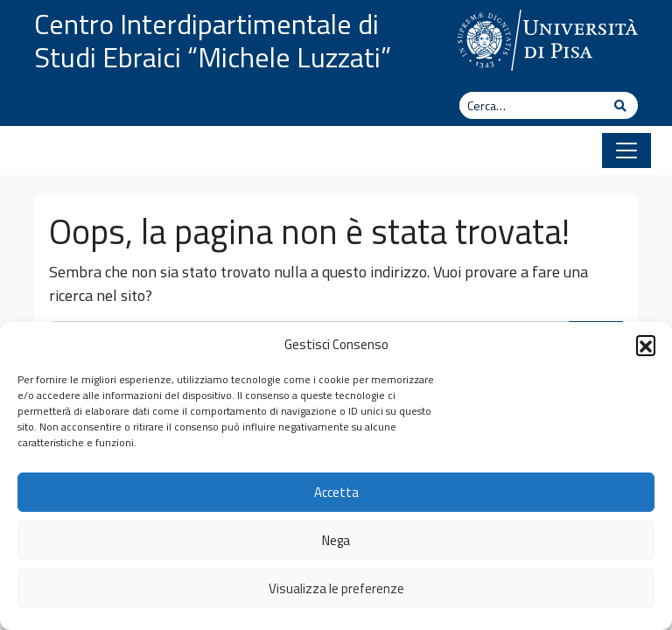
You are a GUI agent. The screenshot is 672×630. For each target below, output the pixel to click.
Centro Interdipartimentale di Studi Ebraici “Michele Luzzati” (213, 40)
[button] (646, 345)
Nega (336, 540)
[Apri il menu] (626, 150)
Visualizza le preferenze (336, 588)
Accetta (336, 492)
